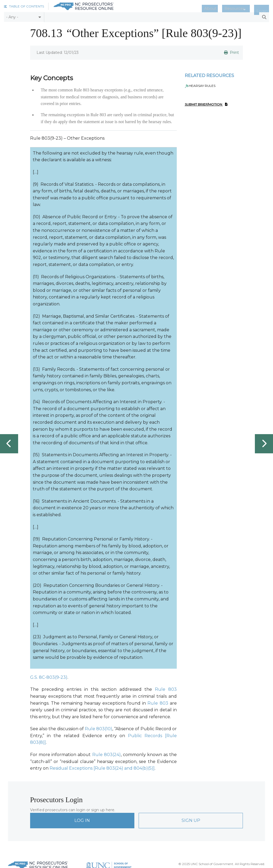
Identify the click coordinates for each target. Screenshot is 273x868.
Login (265, 6)
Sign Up (191, 820)
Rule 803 (166, 689)
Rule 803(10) (99, 729)
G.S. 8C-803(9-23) (49, 677)
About (222, 6)
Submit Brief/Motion (206, 104)
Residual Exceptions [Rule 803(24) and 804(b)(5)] (102, 768)
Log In (82, 820)
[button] (24, 6)
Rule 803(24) (107, 754)
